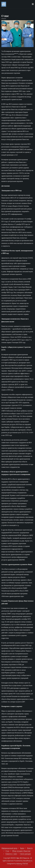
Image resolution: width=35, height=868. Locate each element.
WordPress (27, 861)
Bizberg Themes (22, 864)
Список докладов (25, 854)
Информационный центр (9, 848)
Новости (30, 848)
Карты (22, 848)
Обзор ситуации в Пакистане (21, 851)
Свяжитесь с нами (11, 854)
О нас (7, 851)
